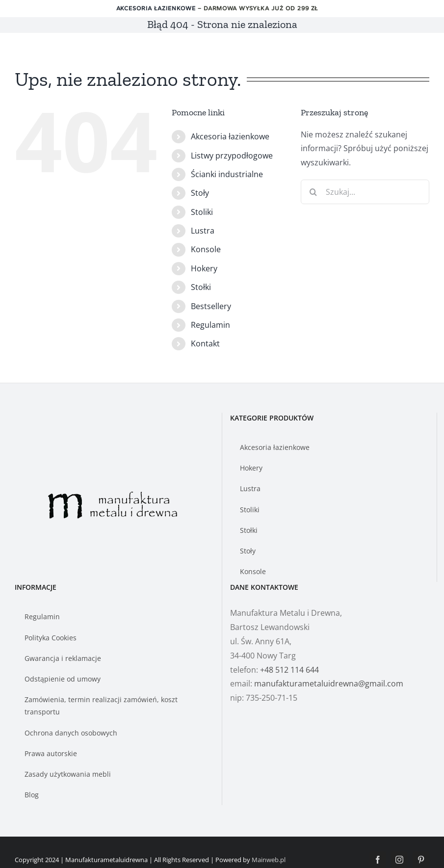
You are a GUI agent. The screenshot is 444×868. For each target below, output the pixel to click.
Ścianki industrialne (227, 174)
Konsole (206, 249)
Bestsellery (211, 306)
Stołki (201, 287)
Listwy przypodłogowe (232, 156)
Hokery (204, 268)
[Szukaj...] (365, 192)
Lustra (203, 231)
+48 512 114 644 (289, 670)
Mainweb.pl (269, 860)
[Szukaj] (313, 192)
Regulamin (210, 325)
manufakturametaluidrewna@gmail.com (329, 684)
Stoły (200, 193)
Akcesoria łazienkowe (156, 8)
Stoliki (202, 212)
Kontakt (205, 343)
